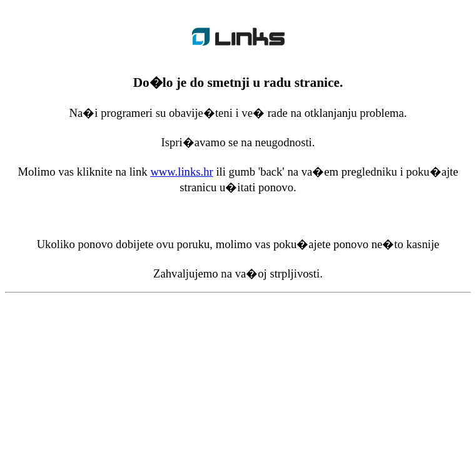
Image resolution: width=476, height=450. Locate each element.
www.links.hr (181, 172)
